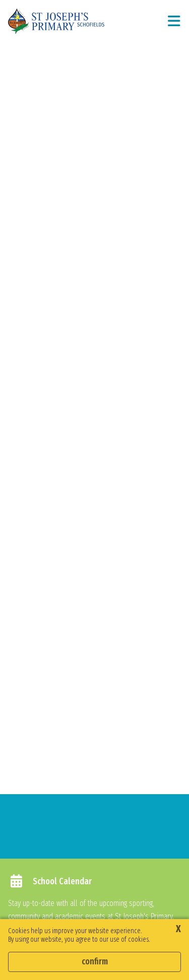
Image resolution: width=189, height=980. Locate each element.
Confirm (95, 961)
